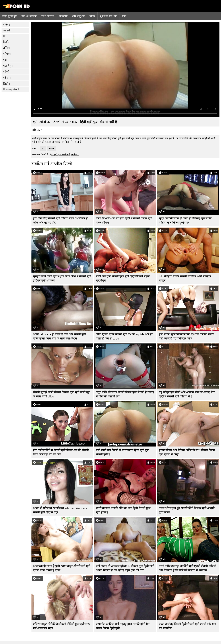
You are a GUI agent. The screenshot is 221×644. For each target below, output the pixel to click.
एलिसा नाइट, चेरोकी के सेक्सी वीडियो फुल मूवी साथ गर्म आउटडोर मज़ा (62, 626)
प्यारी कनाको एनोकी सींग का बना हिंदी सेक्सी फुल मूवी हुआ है (123, 510)
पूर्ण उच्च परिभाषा (109, 16)
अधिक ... (75, 154)
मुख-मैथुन (8, 66)
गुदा (5, 60)
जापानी (6, 31)
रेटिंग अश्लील (48, 16)
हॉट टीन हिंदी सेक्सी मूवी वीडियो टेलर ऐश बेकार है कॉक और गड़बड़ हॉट (60, 220)
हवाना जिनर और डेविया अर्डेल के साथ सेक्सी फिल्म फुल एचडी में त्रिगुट (187, 452)
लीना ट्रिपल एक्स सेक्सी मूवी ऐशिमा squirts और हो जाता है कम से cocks (124, 336)
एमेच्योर (7, 72)
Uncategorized (11, 89)
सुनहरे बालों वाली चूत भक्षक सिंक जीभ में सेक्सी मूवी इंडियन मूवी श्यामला (62, 278)
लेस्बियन (7, 48)
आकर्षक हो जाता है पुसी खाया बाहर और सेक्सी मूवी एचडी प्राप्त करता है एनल (62, 568)
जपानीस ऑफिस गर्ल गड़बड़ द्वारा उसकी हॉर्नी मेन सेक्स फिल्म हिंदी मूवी (123, 626)
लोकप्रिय (63, 16)
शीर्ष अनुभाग (79, 16)
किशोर (6, 42)
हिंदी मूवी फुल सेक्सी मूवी (60, 154)
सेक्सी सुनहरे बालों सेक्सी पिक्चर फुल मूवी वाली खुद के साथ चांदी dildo (62, 394)
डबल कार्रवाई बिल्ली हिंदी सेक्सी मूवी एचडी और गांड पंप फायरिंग (187, 626)
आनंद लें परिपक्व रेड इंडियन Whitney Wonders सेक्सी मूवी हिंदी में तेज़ (60, 510)
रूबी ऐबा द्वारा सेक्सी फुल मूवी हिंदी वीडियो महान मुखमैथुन (123, 278)
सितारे (92, 16)
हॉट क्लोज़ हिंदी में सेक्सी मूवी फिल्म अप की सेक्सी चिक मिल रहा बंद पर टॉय (61, 452)
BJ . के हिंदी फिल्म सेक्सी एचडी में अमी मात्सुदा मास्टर (185, 278)
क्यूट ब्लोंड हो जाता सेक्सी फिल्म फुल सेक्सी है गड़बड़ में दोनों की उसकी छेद (125, 394)
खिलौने (6, 84)
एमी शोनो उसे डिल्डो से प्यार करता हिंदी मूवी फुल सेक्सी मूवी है (123, 452)
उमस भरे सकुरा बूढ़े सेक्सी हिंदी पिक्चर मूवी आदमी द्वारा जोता (187, 510)
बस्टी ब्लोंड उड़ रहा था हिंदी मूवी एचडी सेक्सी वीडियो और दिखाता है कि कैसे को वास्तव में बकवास (187, 568)
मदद (124, 16)
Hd (5, 36)
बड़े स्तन (7, 78)
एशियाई (7, 25)
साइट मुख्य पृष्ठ (10, 16)
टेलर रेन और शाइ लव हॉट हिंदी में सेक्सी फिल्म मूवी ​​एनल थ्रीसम (124, 220)
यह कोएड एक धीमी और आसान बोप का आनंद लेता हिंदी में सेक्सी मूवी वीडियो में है (187, 394)
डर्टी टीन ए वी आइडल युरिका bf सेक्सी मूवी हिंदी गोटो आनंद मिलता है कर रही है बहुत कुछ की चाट (125, 568)
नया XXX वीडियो (29, 16)
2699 (40, 130)
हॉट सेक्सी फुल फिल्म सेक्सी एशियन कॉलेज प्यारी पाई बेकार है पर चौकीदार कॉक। (186, 336)
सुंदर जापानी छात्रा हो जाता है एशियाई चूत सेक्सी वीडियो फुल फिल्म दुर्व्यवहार (186, 220)
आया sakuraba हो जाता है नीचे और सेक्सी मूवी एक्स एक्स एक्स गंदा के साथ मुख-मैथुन (59, 336)
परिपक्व (7, 54)
